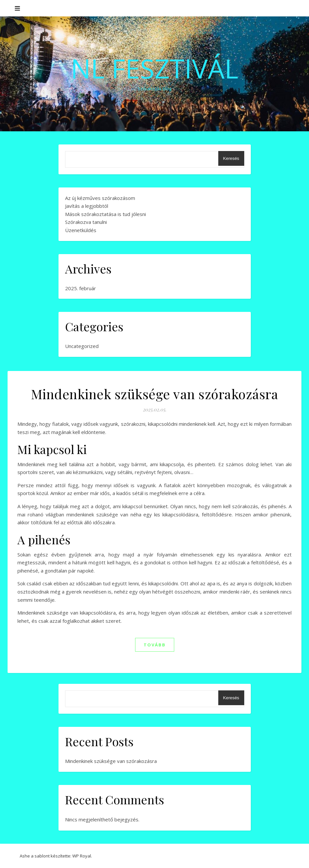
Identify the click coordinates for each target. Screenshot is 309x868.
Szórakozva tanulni (86, 222)
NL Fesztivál (154, 68)
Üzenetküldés (81, 230)
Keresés (231, 158)
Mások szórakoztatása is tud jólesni (106, 214)
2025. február (81, 288)
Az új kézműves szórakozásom (100, 198)
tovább (155, 645)
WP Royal (82, 856)
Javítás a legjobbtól (87, 206)
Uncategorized (82, 346)
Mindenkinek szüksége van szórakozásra (155, 394)
